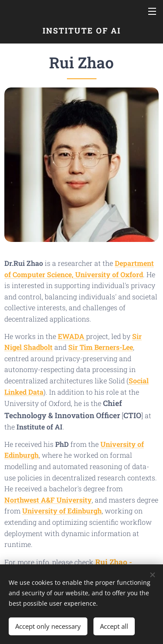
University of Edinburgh (62, 511)
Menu (152, 11)
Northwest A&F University (48, 499)
